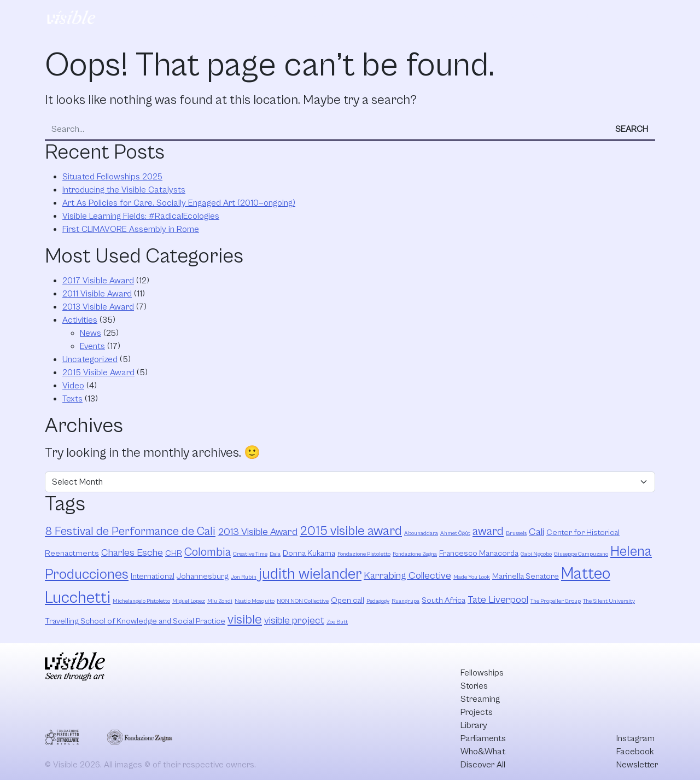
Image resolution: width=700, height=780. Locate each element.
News (91, 333)
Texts (72, 399)
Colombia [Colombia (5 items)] (208, 552)
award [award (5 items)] (488, 531)
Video (73, 386)
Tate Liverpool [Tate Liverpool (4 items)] (498, 600)
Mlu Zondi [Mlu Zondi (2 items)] (220, 601)
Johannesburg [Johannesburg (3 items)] (203, 576)
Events (92, 346)
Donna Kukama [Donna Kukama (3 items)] (309, 553)
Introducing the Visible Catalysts (124, 190)
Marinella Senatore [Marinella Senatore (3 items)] (526, 576)
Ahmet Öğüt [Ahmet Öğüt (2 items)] (455, 533)
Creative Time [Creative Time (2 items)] (250, 554)
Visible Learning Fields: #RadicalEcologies (141, 216)
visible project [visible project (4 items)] (294, 621)
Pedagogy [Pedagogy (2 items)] (378, 601)
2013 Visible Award (98, 307)
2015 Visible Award (98, 372)
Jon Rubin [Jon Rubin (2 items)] (244, 577)
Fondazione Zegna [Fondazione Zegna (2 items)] (415, 554)
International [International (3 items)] (153, 576)
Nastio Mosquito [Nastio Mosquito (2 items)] (255, 601)
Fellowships (213, 15)
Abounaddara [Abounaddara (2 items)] (421, 533)
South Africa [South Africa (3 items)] (444, 600)
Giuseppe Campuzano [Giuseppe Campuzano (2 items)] (581, 554)
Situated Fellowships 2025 (112, 177)
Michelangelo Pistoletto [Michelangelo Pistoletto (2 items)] (141, 601)
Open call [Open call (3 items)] (348, 600)
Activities (80, 320)
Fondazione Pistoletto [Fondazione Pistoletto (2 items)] (364, 554)
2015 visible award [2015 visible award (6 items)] (351, 531)
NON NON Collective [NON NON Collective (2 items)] (303, 601)
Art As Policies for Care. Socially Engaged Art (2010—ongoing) (179, 203)
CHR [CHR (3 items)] (174, 553)
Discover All (609, 16)
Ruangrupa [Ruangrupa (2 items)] (406, 601)
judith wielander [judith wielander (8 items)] (310, 574)
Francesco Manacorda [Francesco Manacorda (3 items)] (479, 553)
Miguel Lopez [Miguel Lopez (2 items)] (189, 601)
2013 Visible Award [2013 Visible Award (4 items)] (258, 532)
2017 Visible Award (98, 281)
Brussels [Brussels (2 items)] (516, 533)
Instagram (635, 738)
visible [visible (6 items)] (245, 620)
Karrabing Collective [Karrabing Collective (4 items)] (407, 576)
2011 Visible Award (97, 294)
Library (417, 15)
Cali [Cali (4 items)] (536, 532)
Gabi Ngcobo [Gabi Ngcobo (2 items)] (536, 554)
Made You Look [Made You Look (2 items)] (472, 577)
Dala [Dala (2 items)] (275, 554)
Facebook (635, 752)
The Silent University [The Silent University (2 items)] (609, 601)
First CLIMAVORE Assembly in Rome (131, 229)
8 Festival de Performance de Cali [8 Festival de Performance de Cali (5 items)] (130, 531)
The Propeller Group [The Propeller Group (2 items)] (556, 601)
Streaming (317, 15)
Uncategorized (90, 359)
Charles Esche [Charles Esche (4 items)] (132, 553)
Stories (266, 15)
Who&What (533, 15)
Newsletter (637, 765)
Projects (370, 15)
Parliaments (471, 15)
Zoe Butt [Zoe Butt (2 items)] (337, 622)
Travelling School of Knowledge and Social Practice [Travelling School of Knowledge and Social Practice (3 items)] (135, 621)
